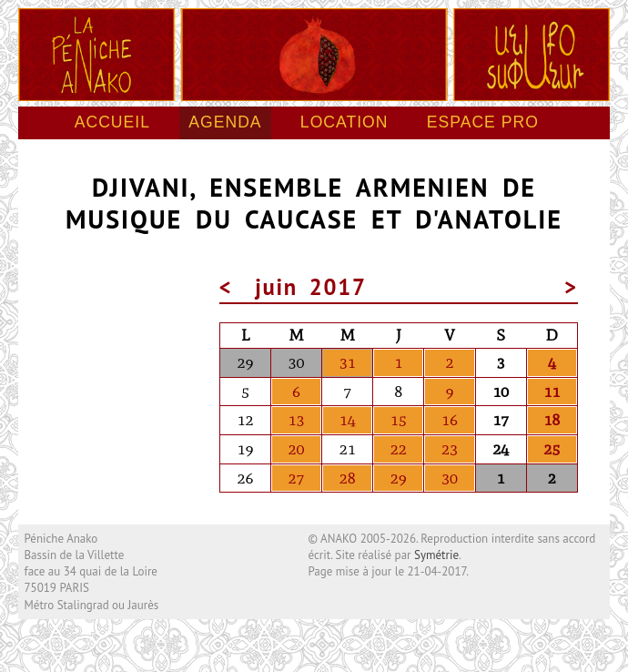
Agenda (225, 122)
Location (344, 122)
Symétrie (436, 555)
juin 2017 (311, 287)
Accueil (112, 122)
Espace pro (483, 122)
